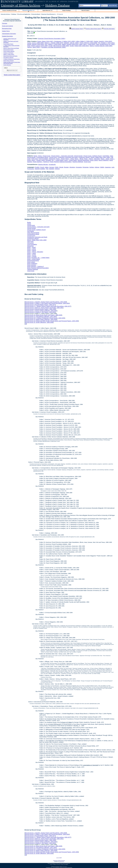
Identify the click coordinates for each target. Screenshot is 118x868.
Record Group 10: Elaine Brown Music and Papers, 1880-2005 (43, 315)
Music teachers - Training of (41, 162)
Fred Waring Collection (8, 58)
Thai (47, 169)
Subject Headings (67, 10)
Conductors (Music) (84, 157)
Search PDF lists (113, 5)
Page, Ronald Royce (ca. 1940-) (105, 44)
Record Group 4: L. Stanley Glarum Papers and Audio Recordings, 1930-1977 (48, 306)
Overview (5, 23)
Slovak (61, 167)
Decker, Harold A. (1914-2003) (103, 41)
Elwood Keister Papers (8, 50)
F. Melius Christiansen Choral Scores (12, 59)
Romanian (86, 167)
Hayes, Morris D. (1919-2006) (89, 43)
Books (35, 156)
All (26, 324)
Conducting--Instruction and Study (68, 157)
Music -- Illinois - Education (92, 159)
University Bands (36, 14)
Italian (47, 167)
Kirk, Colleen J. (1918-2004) (53, 44)
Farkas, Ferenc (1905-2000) (35, 43)
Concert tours (53, 157)
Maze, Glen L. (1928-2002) (87, 44)
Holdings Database (58, 5)
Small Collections (7, 65)
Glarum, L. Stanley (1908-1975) (54, 43)
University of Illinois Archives (21, 5)
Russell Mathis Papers (8, 44)
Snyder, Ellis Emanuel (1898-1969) (59, 46)
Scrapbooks (52, 164)
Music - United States (71, 160)
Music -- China (70, 159)
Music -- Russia (36, 160)
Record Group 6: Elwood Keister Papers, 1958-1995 (40, 309)
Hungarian (79, 167)
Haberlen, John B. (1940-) (71, 43)
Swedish (52, 169)
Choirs (40, 156)
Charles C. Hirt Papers (8, 53)
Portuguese (31, 169)
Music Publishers (104, 160)
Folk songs (35, 159)
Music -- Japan (105, 159)
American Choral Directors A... (49, 14)
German (52, 167)
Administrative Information (9, 34)
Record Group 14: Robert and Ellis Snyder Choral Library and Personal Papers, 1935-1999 (52, 321)
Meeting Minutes (43, 164)
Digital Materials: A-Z (47, 10)
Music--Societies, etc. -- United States (53, 160)
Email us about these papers (12, 75)
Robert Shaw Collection (9, 61)
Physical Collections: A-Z (28, 10)
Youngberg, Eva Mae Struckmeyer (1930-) (54, 47)
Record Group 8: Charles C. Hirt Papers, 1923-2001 (40, 312)
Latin (113, 167)
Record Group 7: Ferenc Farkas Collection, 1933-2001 (41, 311)
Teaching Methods (78, 162)
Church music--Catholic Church (92, 156)
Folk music (30, 241)
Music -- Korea (32, 255)
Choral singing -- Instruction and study (62, 156)
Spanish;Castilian (40, 169)
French (42, 167)
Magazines (52, 159)
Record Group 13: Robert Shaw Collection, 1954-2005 (41, 319)
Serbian (92, 167)
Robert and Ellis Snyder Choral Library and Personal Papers (12, 63)
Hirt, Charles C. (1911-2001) (106, 43)
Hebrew (97, 167)
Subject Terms (6, 31)
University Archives (5, 14)
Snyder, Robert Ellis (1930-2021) (79, 46)
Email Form (62, 862)
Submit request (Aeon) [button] (76, 29)
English (37, 167)
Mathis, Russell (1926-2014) (70, 44)
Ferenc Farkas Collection (9, 51)
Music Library (94, 160)
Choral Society (78, 156)
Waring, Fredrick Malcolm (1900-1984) (101, 46)
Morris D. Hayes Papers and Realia (11, 48)
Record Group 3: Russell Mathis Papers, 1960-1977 (40, 305)
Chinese (57, 169)
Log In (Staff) (59, 858)
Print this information (108, 29)
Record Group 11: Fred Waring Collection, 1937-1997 (41, 317)
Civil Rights (106, 156)
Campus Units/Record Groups (9, 10)
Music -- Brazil (60, 159)
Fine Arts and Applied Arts (24, 14)
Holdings (14, 14)
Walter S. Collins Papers (9, 54)
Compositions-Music (42, 157)
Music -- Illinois (79, 159)
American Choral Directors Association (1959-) (52, 39)
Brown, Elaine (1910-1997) (45, 41)
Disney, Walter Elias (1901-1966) (100, 157)
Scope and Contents (8, 26)
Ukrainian (72, 167)
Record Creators (86, 10)
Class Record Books (33, 233)
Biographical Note (7, 28)
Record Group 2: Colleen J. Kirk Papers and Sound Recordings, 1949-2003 (47, 303)
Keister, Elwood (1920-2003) (36, 44)
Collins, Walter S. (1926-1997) (84, 41)
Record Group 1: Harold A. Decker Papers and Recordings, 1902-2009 (46, 302)
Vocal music (87, 162)
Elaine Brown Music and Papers (10, 56)
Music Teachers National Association (61, 162)
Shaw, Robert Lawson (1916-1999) (37, 46)
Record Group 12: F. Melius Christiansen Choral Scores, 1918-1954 (45, 318)
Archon (58, 866)
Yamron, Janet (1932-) (34, 47)
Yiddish (102, 167)
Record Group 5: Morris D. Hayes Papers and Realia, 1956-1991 (44, 308)
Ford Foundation (43, 159)
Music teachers (32, 265)
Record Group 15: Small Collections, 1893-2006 (39, 322)
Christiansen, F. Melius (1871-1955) (64, 41)
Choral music (46, 156)
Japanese (108, 167)
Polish (57, 167)
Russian (66, 167)
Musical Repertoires (83, 160)
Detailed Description (7, 36)
